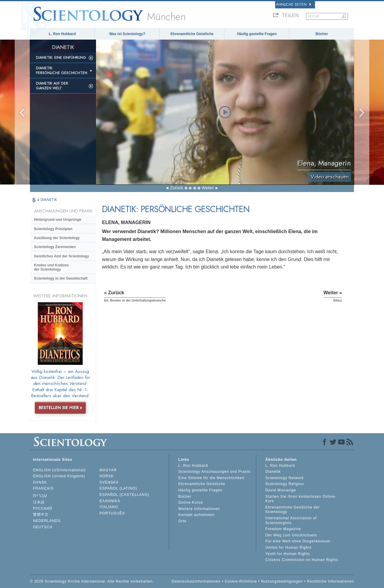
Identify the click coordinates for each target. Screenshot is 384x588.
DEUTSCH (43, 527)
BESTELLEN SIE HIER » (60, 408)
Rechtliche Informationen (330, 581)
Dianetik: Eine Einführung (61, 58)
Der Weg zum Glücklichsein (291, 535)
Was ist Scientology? (127, 34)
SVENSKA (109, 482)
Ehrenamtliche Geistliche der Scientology (292, 510)
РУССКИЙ (43, 508)
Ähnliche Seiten (294, 4)
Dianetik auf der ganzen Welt (52, 86)
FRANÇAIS (43, 488)
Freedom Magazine (283, 529)
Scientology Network (284, 478)
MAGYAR (108, 470)
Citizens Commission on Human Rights (302, 560)
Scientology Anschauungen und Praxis (214, 472)
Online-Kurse (190, 502)
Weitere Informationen (199, 509)
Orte (182, 521)
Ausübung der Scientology (57, 238)
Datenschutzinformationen (196, 581)
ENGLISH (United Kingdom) (59, 476)
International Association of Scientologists (291, 520)
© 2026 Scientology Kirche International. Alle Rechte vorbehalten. (92, 581)
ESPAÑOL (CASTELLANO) (124, 495)
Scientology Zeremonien (55, 247)
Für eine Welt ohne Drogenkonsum (298, 541)
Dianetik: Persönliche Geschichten (62, 70)
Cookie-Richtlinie (241, 581)
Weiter (208, 188)
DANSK (40, 482)
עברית (40, 495)
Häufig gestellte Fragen (257, 34)
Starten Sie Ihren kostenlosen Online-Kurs (301, 499)
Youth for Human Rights (288, 554)
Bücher (322, 34)
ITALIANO (109, 507)
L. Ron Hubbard (62, 34)
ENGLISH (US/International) (59, 470)
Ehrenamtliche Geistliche (192, 34)
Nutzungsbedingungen (282, 581)
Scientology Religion (285, 484)
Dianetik (273, 472)
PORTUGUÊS (112, 513)
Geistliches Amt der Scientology (61, 256)
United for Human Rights (288, 547)
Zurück (177, 188)
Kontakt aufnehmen (196, 515)
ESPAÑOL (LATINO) (118, 488)
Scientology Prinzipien (53, 229)
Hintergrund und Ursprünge (58, 220)
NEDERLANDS (47, 521)
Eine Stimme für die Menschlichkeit (211, 478)
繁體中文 (41, 514)
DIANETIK (49, 200)
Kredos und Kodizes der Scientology (51, 267)
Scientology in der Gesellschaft (61, 278)
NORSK (107, 476)
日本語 (39, 502)
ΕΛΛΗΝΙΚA (110, 501)
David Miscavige (280, 490)
